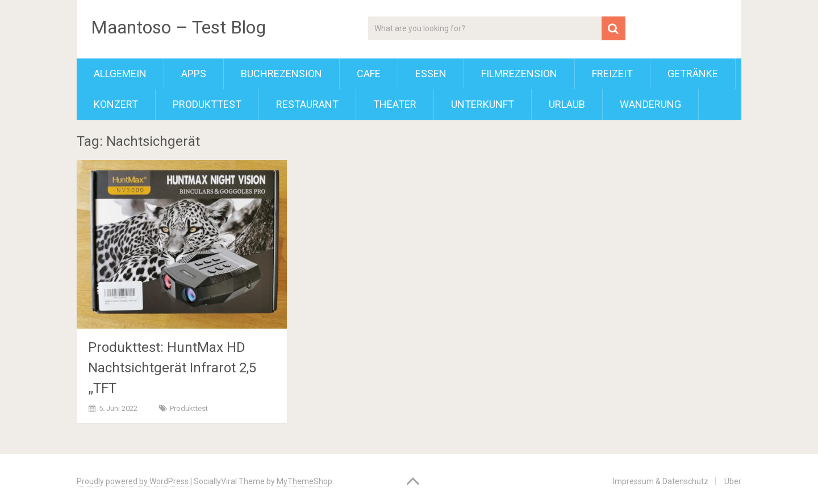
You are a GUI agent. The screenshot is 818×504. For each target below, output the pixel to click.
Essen (431, 73)
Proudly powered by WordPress (133, 481)
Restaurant (307, 104)
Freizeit (612, 73)
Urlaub (567, 104)
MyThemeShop (304, 481)
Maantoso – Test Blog (178, 27)
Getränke (693, 73)
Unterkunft (483, 104)
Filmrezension (519, 73)
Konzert (116, 104)
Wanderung (650, 104)
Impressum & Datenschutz (661, 481)
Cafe (369, 73)
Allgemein (120, 73)
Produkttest (207, 104)
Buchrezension (281, 73)
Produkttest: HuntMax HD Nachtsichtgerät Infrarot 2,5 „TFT (172, 368)
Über (733, 481)
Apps (194, 73)
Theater (395, 104)
